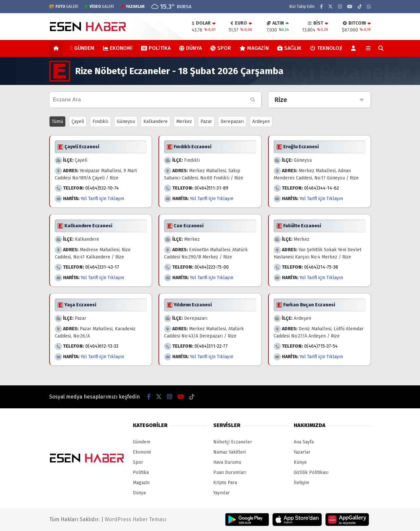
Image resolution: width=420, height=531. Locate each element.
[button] (57, 48)
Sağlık (289, 48)
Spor (221, 48)
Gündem (83, 48)
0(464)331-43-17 (102, 267)
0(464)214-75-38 (321, 267)
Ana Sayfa (304, 442)
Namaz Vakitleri (230, 452)
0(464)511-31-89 (211, 188)
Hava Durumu (227, 462)
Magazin (254, 48)
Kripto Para (225, 483)
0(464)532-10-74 (102, 188)
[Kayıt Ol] (355, 48)
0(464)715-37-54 (321, 346)
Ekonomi (118, 48)
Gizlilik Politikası (311, 472)
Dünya (190, 48)
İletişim (301, 483)
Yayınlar (221, 493)
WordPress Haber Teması (136, 519)
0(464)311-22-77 (211, 346)
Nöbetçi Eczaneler (233, 442)
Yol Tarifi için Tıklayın (102, 199)
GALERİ (64, 7)
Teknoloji (326, 48)
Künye (300, 462)
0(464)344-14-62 (322, 188)
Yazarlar (302, 452)
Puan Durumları (230, 472)
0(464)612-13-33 (102, 346)
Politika (156, 48)
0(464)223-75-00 (212, 267)
